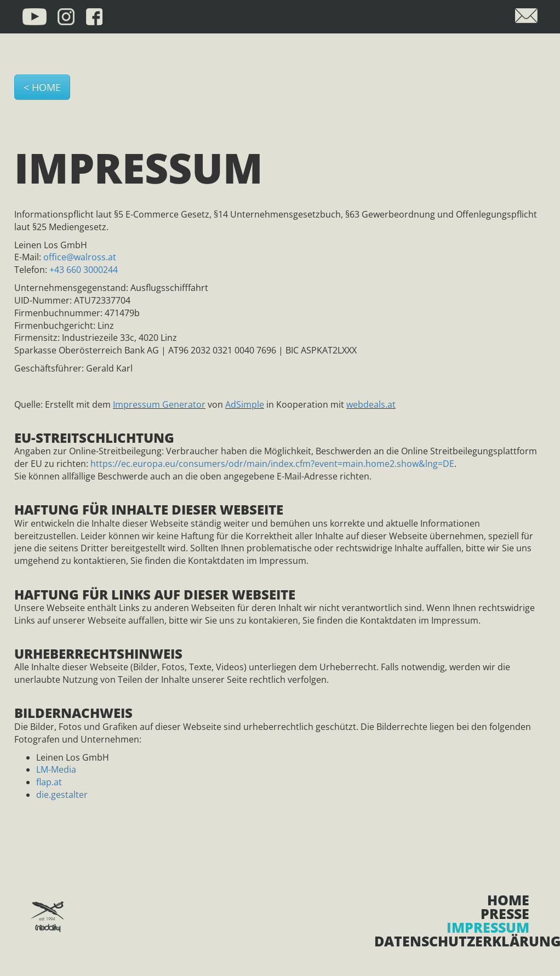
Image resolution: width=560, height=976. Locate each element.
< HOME (42, 87)
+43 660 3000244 (84, 270)
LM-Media (56, 769)
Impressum (488, 928)
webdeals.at (371, 404)
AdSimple (245, 404)
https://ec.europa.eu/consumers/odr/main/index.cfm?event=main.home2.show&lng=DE (272, 464)
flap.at (49, 782)
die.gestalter (62, 795)
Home (508, 900)
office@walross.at (80, 257)
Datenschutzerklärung (452, 941)
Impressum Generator (159, 404)
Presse (505, 914)
